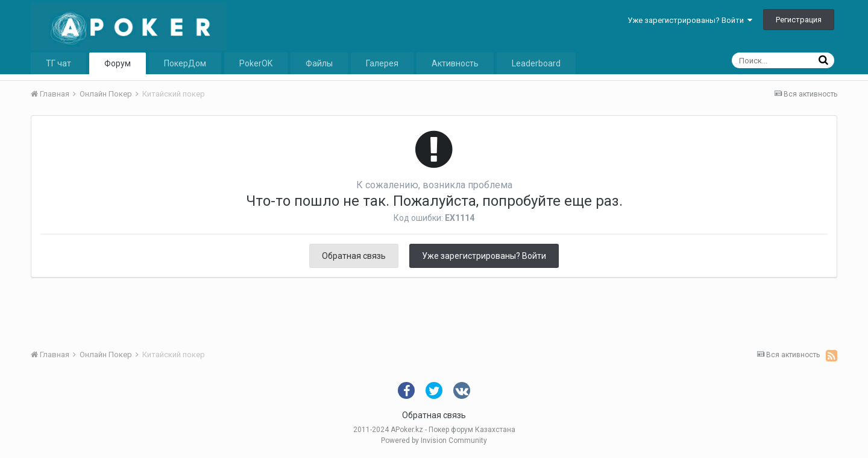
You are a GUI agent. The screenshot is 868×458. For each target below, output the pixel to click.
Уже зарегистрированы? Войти (690, 20)
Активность (455, 63)
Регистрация (799, 20)
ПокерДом (185, 63)
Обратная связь (354, 256)
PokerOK (256, 63)
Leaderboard (536, 63)
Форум (118, 63)
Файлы (319, 63)
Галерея (382, 63)
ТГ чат (58, 63)
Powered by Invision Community (434, 441)
